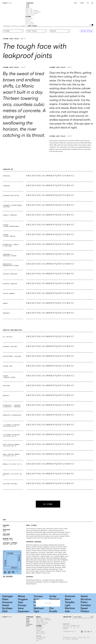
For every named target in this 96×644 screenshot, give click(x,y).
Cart (76, 3)
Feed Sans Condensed (33, 12)
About (28, 621)
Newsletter (67, 617)
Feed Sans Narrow (32, 10)
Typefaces (30, 3)
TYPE (7, 3)
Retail (15, 26)
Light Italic (32, 26)
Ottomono (39, 639)
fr (88, 3)
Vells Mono (29, 23)
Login (82, 3)
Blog (28, 8)
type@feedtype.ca (69, 632)
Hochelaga (29, 18)
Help (28, 623)
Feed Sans (29, 9)
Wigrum (28, 21)
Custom (38, 636)
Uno (37, 640)
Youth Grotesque (31, 13)
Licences (29, 624)
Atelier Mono (41, 637)
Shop (28, 5)
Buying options (87, 31)
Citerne (28, 17)
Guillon (28, 20)
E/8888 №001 (30, 15)
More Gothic (30, 24)
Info (28, 6)
